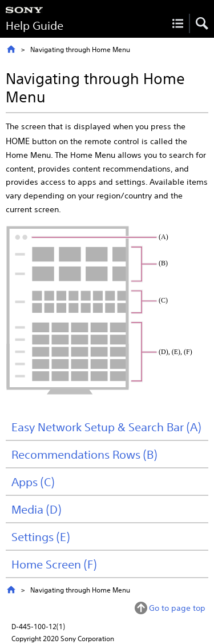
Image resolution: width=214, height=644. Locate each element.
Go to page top (177, 608)
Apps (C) (33, 482)
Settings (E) (41, 536)
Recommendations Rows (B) (84, 454)
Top (11, 49)
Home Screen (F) (54, 564)
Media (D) (36, 509)
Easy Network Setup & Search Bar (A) (106, 427)
